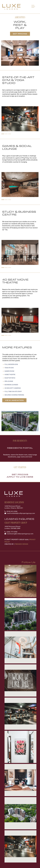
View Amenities (14, 400)
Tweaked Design (21, 544)
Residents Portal (20, 448)
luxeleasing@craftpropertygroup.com (20, 534)
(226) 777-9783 (12, 532)
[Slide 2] (6, 134)
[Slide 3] (10, 134)
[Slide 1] (3, 134)
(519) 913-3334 (12, 511)
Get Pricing (20, 34)
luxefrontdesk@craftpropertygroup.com (21, 513)
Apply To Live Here (20, 477)
